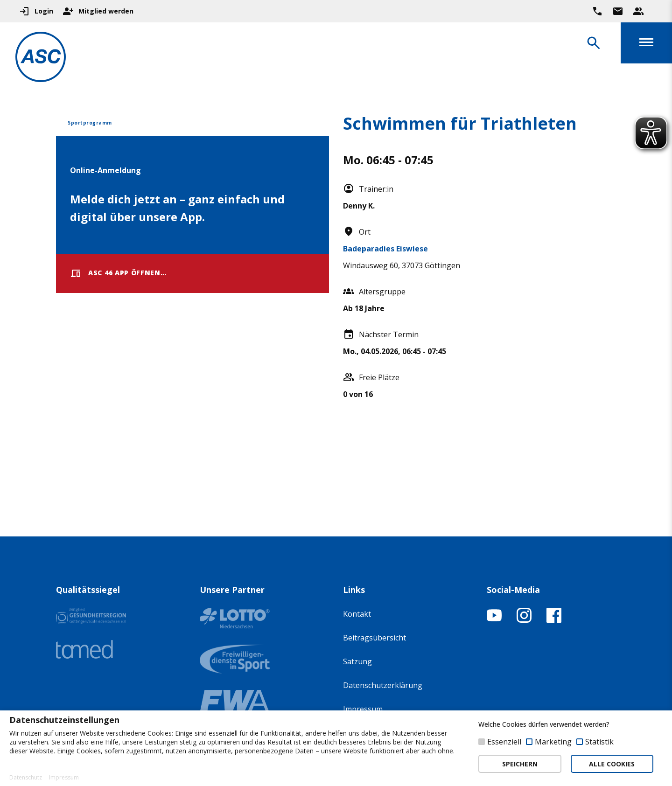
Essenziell (504, 742)
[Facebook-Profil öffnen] (554, 620)
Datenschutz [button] (26, 778)
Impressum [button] (64, 778)
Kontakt (357, 614)
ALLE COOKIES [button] (612, 764)
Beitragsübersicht (374, 638)
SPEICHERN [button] (520, 764)
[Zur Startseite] (44, 59)
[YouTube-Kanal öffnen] (494, 620)
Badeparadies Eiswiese (385, 249)
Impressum (363, 709)
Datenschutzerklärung (383, 685)
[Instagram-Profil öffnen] (524, 620)
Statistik (599, 742)
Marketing (553, 742)
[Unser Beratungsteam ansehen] (638, 11)
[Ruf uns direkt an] (597, 11)
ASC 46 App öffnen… (118, 273)
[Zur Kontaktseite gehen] (618, 11)
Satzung (357, 661)
